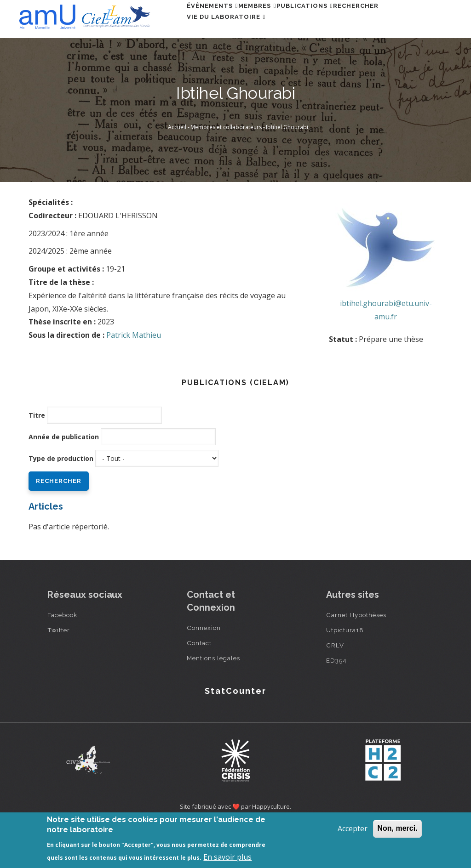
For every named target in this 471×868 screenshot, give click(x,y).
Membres (273, 20)
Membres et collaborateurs (226, 169)
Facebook (62, 657)
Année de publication (64, 479)
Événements (218, 20)
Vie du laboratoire (231, 60)
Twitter (59, 672)
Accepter (353, 828)
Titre (37, 457)
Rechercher (394, 20)
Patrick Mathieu (134, 377)
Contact (199, 685)
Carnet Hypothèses (356, 657)
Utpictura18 (345, 672)
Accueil (177, 169)
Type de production (61, 501)
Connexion (204, 670)
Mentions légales (213, 700)
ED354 (336, 703)
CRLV (335, 687)
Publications (332, 20)
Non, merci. (397, 828)
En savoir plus (227, 857)
